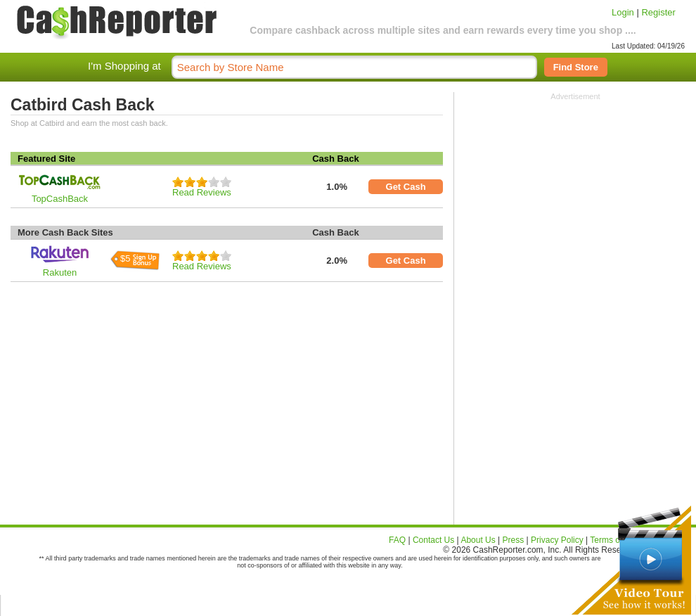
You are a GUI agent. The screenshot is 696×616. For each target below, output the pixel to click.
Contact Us (433, 540)
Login (623, 12)
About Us (478, 540)
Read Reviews (202, 192)
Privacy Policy (557, 540)
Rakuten (60, 272)
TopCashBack (60, 199)
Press (514, 540)
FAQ (397, 540)
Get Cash (406, 187)
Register (658, 12)
